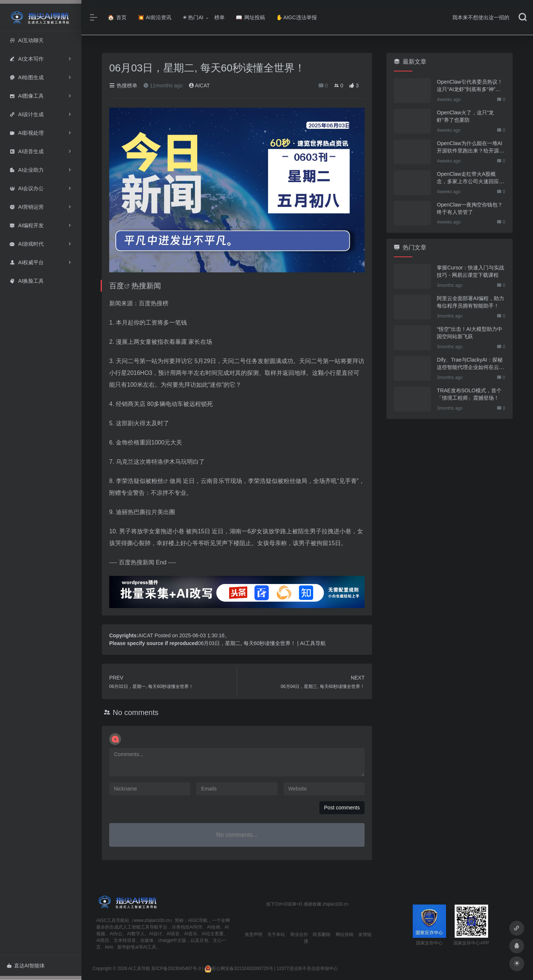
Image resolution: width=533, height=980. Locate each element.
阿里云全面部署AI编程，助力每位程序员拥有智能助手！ (470, 302)
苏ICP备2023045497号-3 (176, 969)
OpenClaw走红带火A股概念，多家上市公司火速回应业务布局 (470, 178)
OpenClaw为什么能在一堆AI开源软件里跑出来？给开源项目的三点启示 (470, 147)
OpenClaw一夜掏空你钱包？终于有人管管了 (470, 208)
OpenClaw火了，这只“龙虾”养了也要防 (465, 116)
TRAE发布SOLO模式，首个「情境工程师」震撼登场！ (469, 394)
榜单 (219, 17)
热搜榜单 (123, 85)
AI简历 (103, 940)
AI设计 (156, 934)
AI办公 (116, 934)
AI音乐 (190, 934)
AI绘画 (213, 927)
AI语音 (173, 934)
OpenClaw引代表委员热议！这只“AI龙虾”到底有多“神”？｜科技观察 (470, 86)
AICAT (199, 85)
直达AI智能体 (26, 966)
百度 (117, 286)
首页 (117, 17)
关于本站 (276, 934)
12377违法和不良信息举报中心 (307, 969)
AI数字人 (136, 934)
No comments (136, 712)
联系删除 (322, 934)
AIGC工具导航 (110, 920)
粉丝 (157, 481)
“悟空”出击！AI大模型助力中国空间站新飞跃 (470, 333)
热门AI (193, 17)
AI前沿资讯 (155, 17)
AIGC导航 (198, 920)
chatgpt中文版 (172, 940)
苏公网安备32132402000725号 (239, 969)
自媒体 (147, 940)
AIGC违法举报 (296, 17)
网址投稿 (250, 17)
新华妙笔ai (128, 947)
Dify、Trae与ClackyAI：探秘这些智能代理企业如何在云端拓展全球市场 (470, 364)
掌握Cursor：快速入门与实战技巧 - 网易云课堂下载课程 (470, 271)
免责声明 (254, 934)
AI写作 (196, 927)
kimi (109, 947)
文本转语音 (125, 940)
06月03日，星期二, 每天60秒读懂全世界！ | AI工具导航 (262, 643)
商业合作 (299, 934)
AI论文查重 (213, 934)
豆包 (204, 940)
